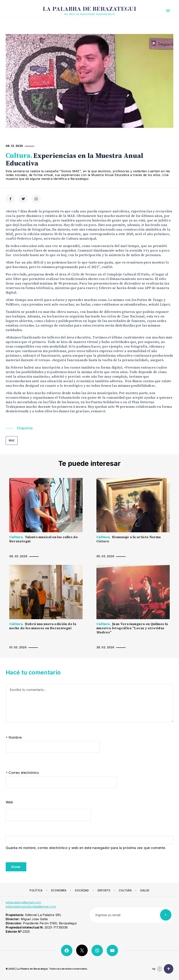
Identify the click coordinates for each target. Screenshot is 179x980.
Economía (59, 890)
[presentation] (34, 864)
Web (9, 802)
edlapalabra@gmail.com (23, 902)
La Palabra (89, 9)
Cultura (125, 890)
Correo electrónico (22, 773)
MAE (12, 440)
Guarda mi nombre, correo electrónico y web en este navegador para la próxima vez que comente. (86, 848)
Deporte (104, 890)
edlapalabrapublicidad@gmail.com (31, 907)
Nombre (14, 738)
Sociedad (82, 890)
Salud (145, 890)
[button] (168, 11)
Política (36, 890)
